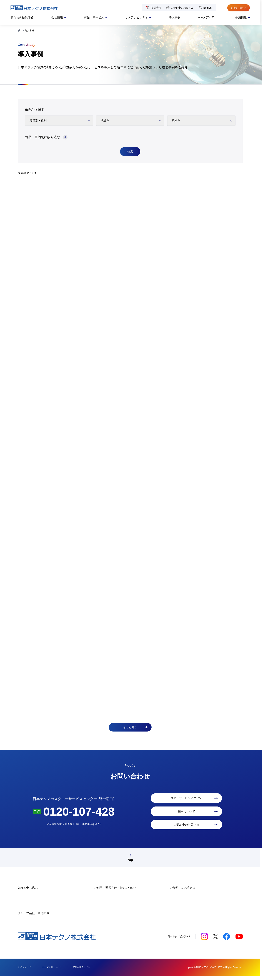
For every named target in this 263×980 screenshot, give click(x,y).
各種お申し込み (28, 892)
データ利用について (52, 971)
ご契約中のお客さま (182, 8)
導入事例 (175, 17)
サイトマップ (24, 971)
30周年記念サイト (81, 971)
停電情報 (156, 8)
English (207, 8)
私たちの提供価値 (22, 17)
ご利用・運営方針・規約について (115, 892)
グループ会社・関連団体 (33, 917)
